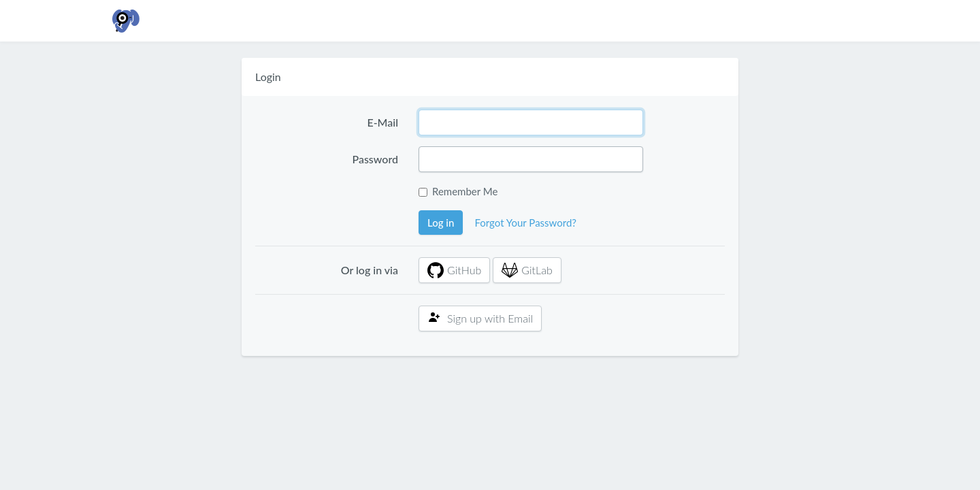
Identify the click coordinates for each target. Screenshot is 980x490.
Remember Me (465, 191)
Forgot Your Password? (525, 223)
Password (375, 159)
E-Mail (382, 122)
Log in (441, 223)
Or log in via (370, 270)
